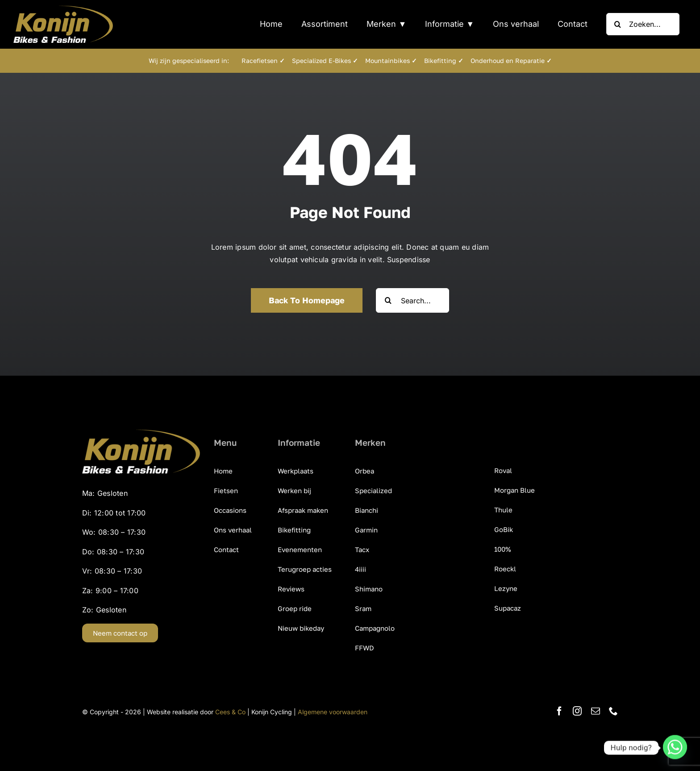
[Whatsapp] (675, 748)
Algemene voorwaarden (333, 712)
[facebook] (559, 711)
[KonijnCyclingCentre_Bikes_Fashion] (63, 9)
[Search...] (412, 300)
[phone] (613, 711)
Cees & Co (230, 712)
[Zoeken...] (643, 24)
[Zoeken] (617, 24)
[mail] (596, 711)
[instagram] (577, 711)
